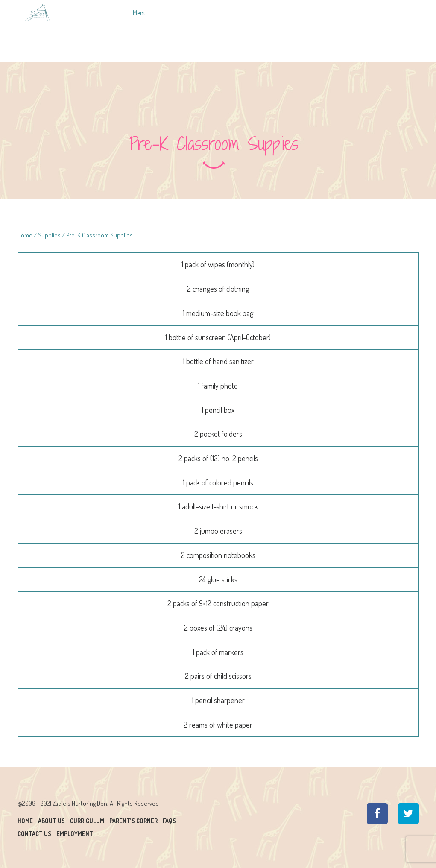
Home (25, 235)
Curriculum (87, 821)
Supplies (49, 235)
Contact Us (34, 834)
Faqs (169, 821)
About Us (51, 821)
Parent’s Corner (133, 821)
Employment (75, 834)
